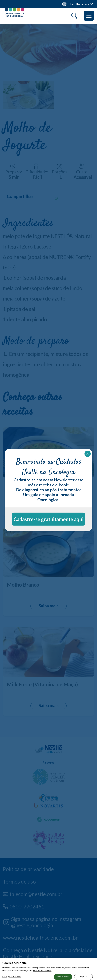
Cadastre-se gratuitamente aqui (49, 519)
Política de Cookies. (42, 975)
